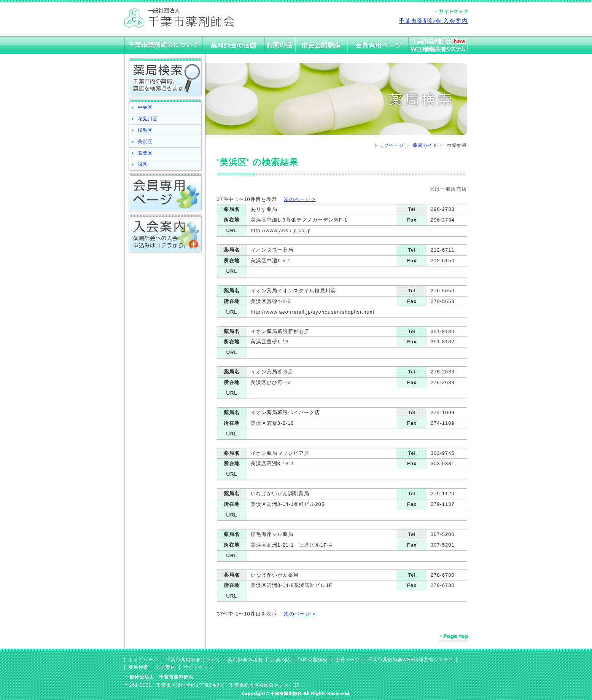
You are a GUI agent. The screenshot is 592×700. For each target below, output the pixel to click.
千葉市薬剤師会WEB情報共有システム (411, 660)
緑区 (143, 164)
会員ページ (348, 660)
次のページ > (300, 199)
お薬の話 (280, 660)
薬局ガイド (425, 145)
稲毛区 (145, 130)
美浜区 (145, 142)
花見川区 (148, 119)
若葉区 (145, 153)
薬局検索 (138, 667)
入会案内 (166, 667)
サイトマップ (198, 667)
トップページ (389, 145)
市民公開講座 (313, 660)
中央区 (145, 107)
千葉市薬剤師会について (193, 660)
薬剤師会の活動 (245, 660)
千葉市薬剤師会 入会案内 (433, 21)
